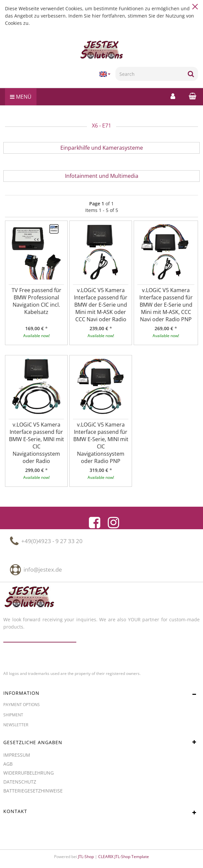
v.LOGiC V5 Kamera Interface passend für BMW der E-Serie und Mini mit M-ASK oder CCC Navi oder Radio (101, 305)
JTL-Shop (86, 857)
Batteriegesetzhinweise (33, 791)
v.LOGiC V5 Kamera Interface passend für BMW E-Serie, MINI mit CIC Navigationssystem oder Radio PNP (101, 443)
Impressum (17, 755)
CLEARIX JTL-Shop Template (124, 857)
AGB (8, 764)
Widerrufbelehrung (29, 773)
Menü (21, 97)
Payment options (22, 705)
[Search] (150, 74)
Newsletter (16, 725)
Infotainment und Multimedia (102, 176)
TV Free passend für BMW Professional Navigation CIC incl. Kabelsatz (36, 301)
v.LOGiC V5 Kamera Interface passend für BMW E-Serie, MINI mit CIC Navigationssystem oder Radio (36, 443)
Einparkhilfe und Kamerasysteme (102, 148)
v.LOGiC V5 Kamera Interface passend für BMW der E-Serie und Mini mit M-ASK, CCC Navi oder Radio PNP (166, 305)
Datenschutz (20, 782)
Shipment (13, 715)
